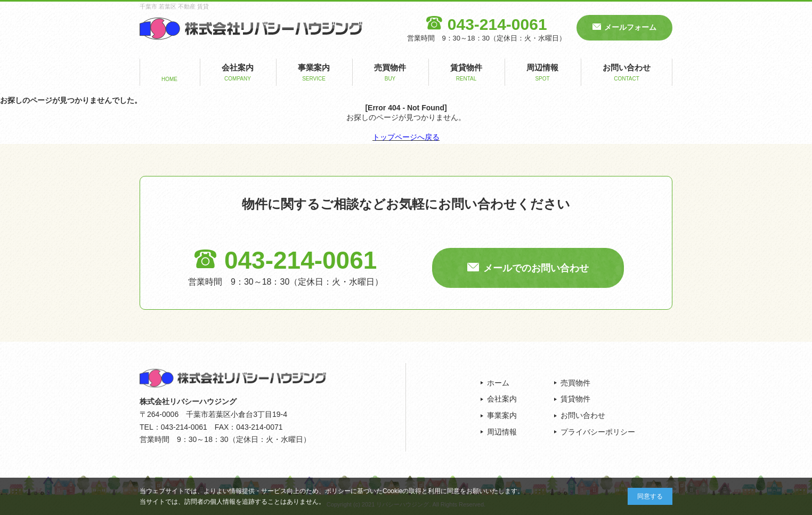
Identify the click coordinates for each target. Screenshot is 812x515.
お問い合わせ (627, 73)
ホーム (498, 383)
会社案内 (238, 73)
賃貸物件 (466, 73)
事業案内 (314, 73)
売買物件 (390, 73)
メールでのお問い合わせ (536, 268)
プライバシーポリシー (598, 432)
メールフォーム (630, 27)
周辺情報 (542, 73)
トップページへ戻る (406, 137)
